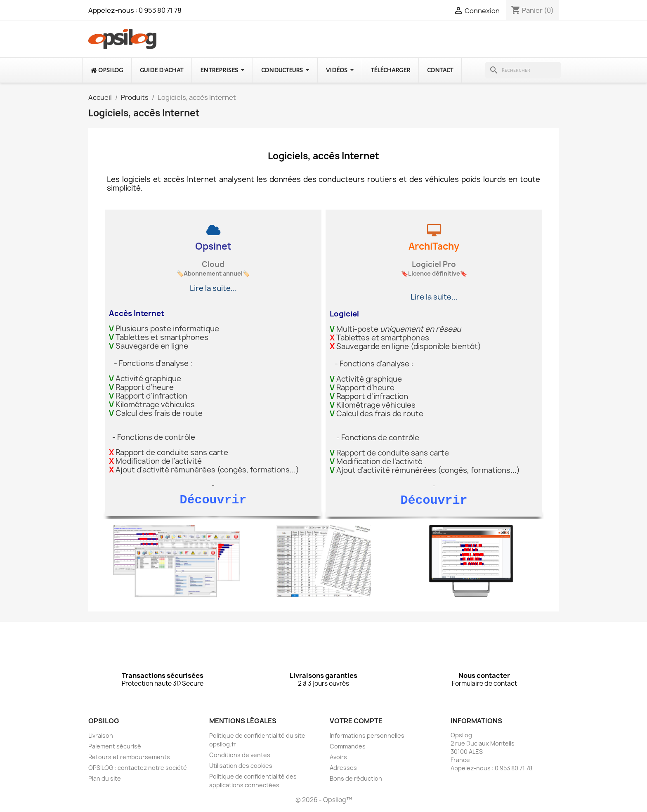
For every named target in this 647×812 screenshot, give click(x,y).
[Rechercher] (523, 70)
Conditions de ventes (240, 756)
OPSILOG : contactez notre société (138, 769)
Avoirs (338, 758)
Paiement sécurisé (115, 747)
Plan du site (105, 780)
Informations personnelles (367, 737)
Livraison (101, 737)
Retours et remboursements (129, 758)
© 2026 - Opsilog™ (324, 801)
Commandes (348, 747)
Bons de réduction (356, 780)
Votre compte (356, 722)
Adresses (343, 769)
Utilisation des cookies (241, 767)
